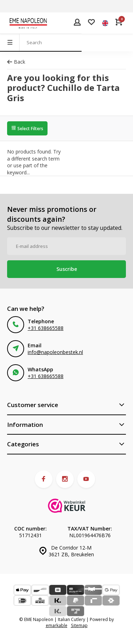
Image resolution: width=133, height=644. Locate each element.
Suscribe (67, 269)
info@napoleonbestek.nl (55, 352)
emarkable (57, 625)
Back (16, 62)
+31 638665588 (46, 328)
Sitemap (79, 625)
